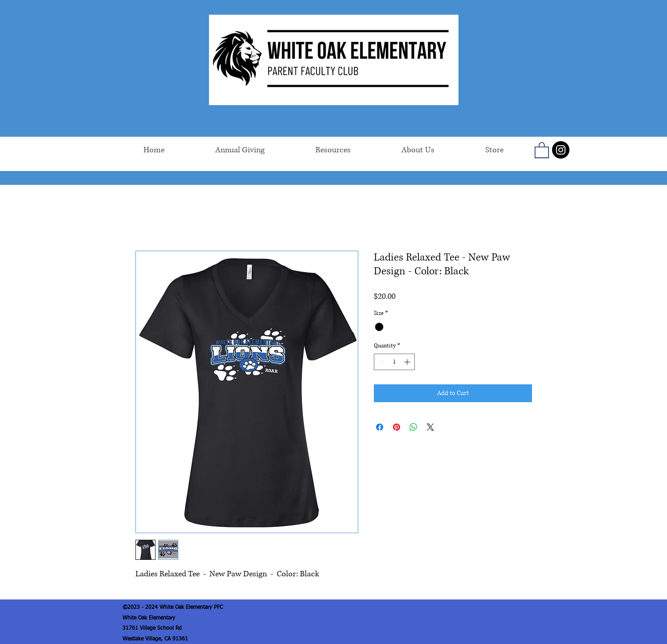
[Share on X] (430, 427)
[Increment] (408, 362)
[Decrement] (381, 362)
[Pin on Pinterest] (397, 427)
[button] (542, 150)
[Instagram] (561, 150)
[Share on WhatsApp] (413, 427)
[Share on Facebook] (380, 427)
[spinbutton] (394, 362)
